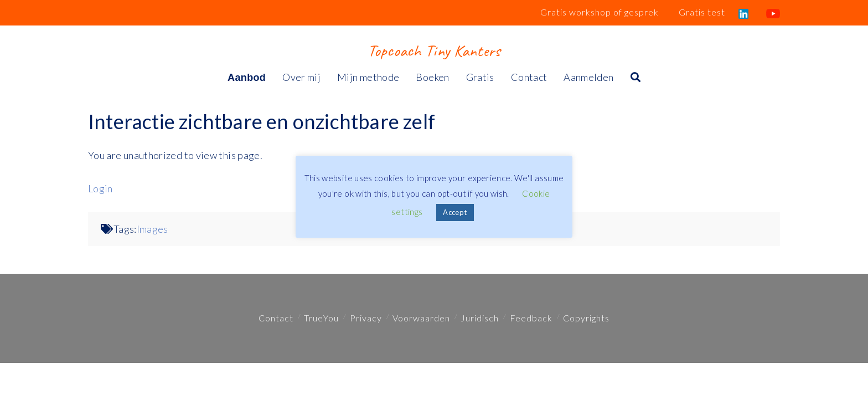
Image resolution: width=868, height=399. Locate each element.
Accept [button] (455, 212)
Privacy (366, 318)
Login (100, 188)
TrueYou (321, 318)
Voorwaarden (421, 318)
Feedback (531, 318)
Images (153, 229)
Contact (276, 318)
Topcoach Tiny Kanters (434, 50)
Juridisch (480, 318)
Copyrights (586, 318)
